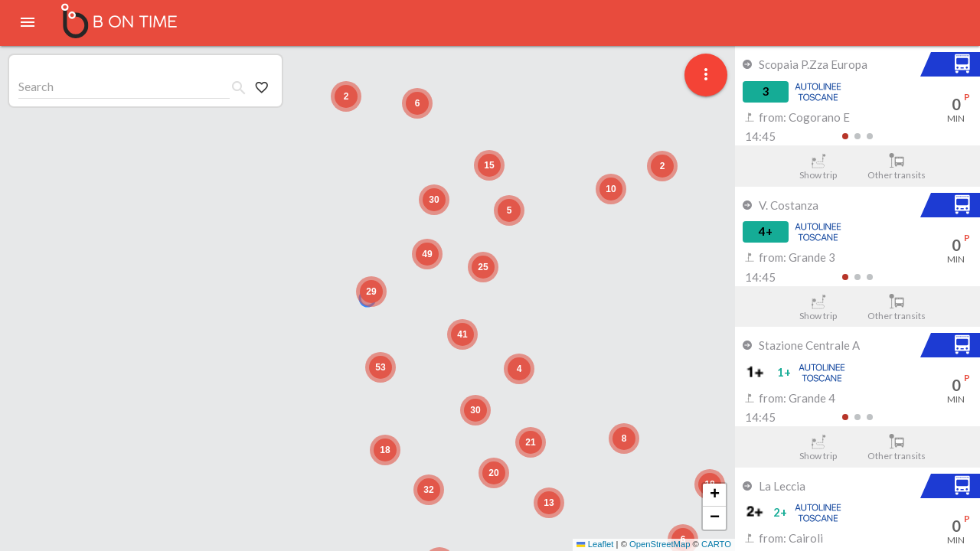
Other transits (897, 167)
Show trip (818, 167)
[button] (371, 292)
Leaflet (595, 544)
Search (36, 86)
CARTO (716, 544)
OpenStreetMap (660, 544)
